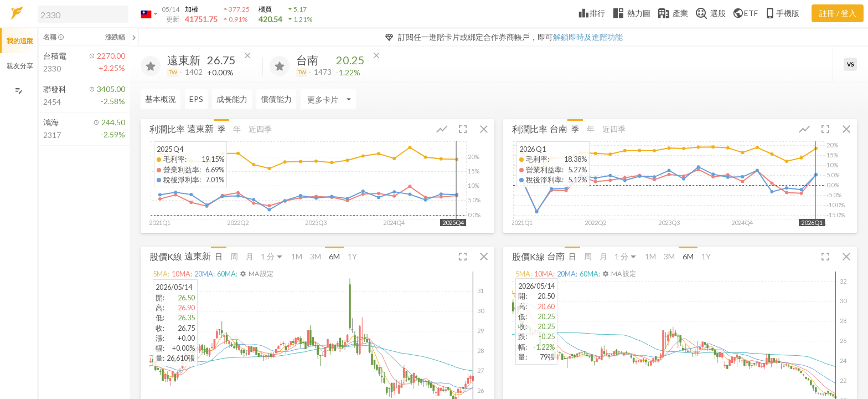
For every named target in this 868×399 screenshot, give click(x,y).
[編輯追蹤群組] (19, 91)
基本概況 (161, 99)
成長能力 (232, 99)
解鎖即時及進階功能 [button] (588, 37)
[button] (81, 14)
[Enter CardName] (328, 99)
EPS (196, 99)
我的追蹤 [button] (20, 41)
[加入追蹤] (151, 66)
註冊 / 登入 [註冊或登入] (838, 13)
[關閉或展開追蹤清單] (134, 37)
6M (334, 256)
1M (297, 256)
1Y (352, 256)
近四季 (260, 129)
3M (316, 256)
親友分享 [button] (20, 66)
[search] (83, 14)
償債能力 (276, 99)
